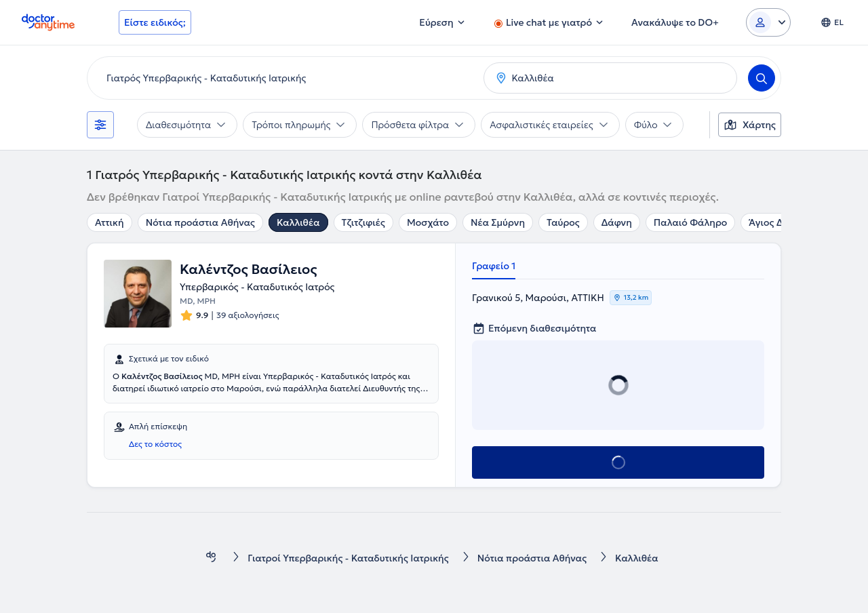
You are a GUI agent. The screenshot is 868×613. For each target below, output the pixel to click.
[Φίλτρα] (100, 125)
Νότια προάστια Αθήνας (200, 222)
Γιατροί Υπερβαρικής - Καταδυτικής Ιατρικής (348, 558)
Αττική (110, 222)
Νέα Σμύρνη (498, 222)
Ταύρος (563, 222)
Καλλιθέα (298, 222)
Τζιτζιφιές (363, 222)
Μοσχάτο (428, 222)
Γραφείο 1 (494, 266)
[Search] (762, 78)
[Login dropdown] (768, 22)
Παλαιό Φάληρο (690, 222)
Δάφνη (617, 222)
